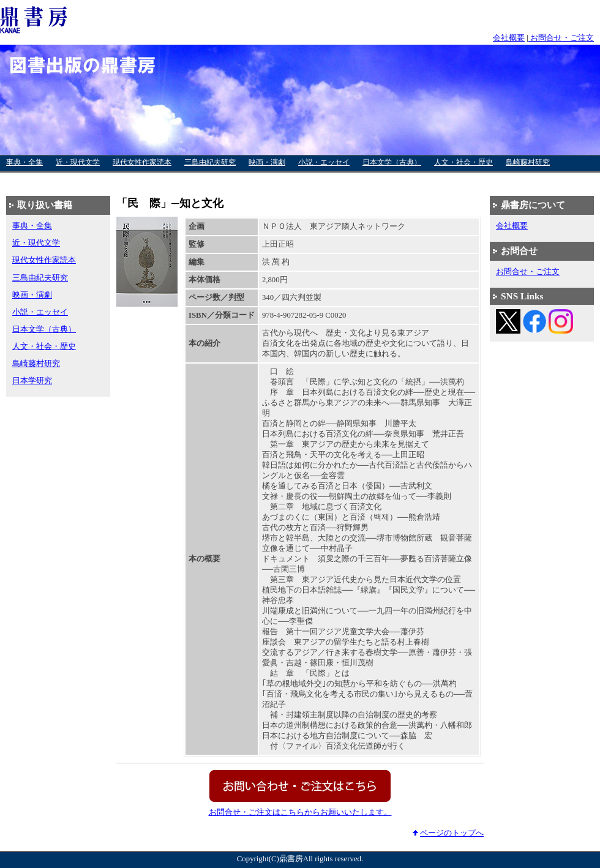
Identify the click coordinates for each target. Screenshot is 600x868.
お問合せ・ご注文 (561, 38)
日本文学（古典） (392, 162)
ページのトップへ (452, 833)
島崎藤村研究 (528, 162)
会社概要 (509, 38)
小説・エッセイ (324, 162)
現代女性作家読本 (142, 162)
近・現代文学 (78, 162)
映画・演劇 (267, 162)
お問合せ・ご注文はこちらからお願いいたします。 (300, 812)
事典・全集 (24, 162)
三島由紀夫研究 (210, 162)
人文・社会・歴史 (463, 162)
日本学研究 (24, 179)
